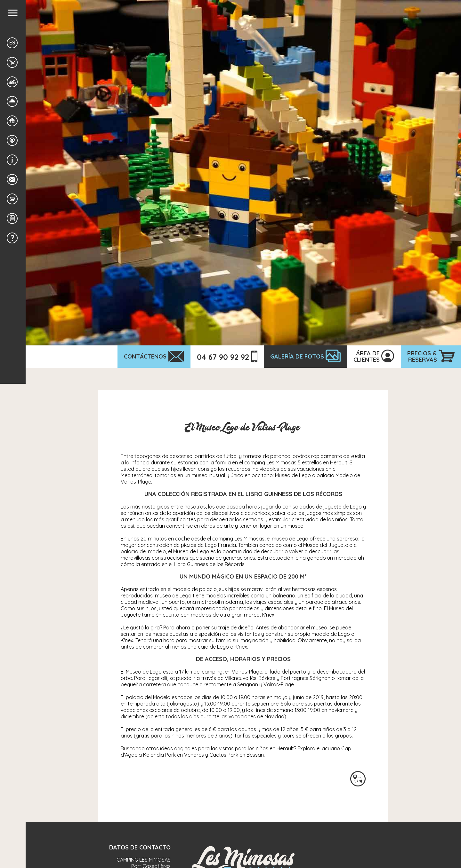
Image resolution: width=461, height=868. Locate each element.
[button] (13, 13)
